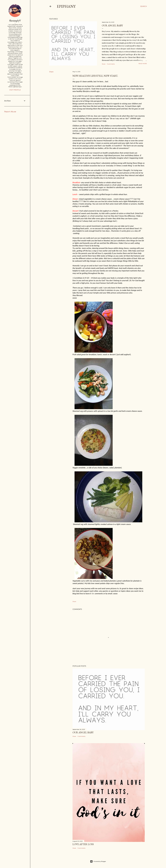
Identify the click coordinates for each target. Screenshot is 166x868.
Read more (143, 64)
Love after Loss (83, 844)
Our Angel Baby (112, 25)
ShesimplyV (15, 21)
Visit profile (15, 90)
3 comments (111, 64)
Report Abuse (10, 112)
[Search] (144, 6)
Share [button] (104, 64)
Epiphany (66, 6)
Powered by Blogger (98, 861)
